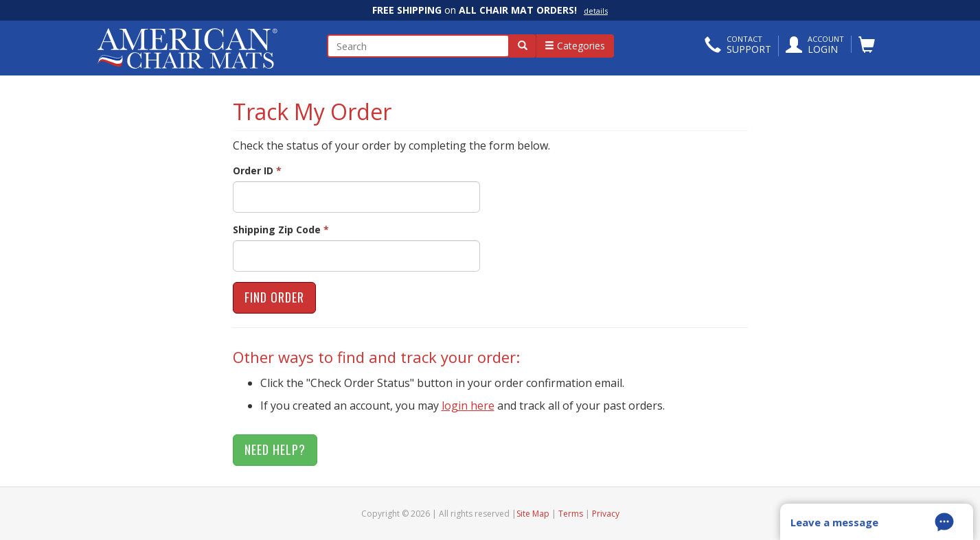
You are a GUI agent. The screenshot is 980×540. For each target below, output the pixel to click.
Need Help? (275, 449)
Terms (571, 514)
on (490, 10)
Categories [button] (575, 46)
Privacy (606, 514)
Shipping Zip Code (281, 230)
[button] (738, 46)
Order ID (257, 171)
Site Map (533, 514)
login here (468, 406)
